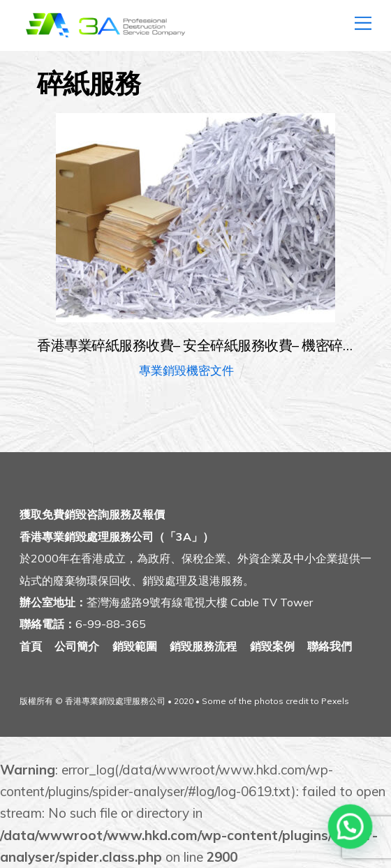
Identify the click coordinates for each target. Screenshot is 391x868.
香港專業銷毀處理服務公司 (115, 701)
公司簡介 (77, 646)
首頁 (31, 646)
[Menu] (363, 19)
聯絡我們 (330, 646)
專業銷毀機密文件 (186, 370)
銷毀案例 (272, 646)
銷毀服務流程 (203, 646)
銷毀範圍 (135, 646)
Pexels (335, 701)
